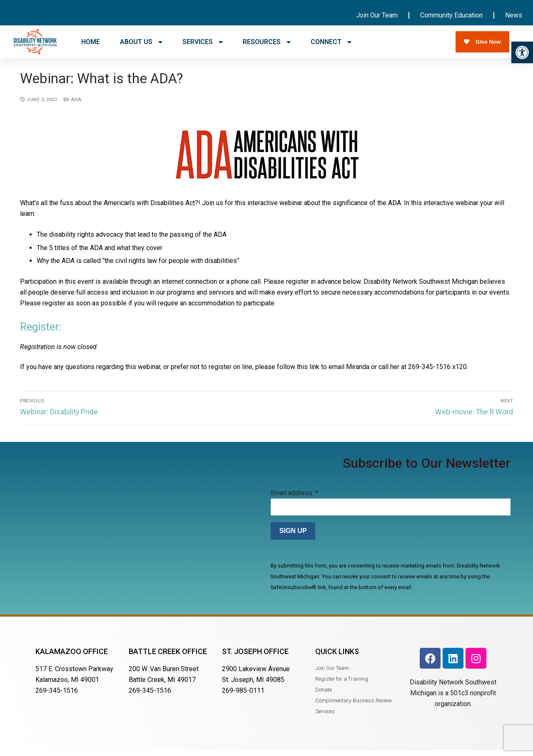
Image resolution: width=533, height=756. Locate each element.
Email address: (294, 498)
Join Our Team (377, 15)
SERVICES (203, 42)
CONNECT (331, 42)
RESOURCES (267, 42)
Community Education (451, 15)
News (514, 15)
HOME (91, 42)
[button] (522, 52)
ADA (73, 105)
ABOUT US (141, 42)
